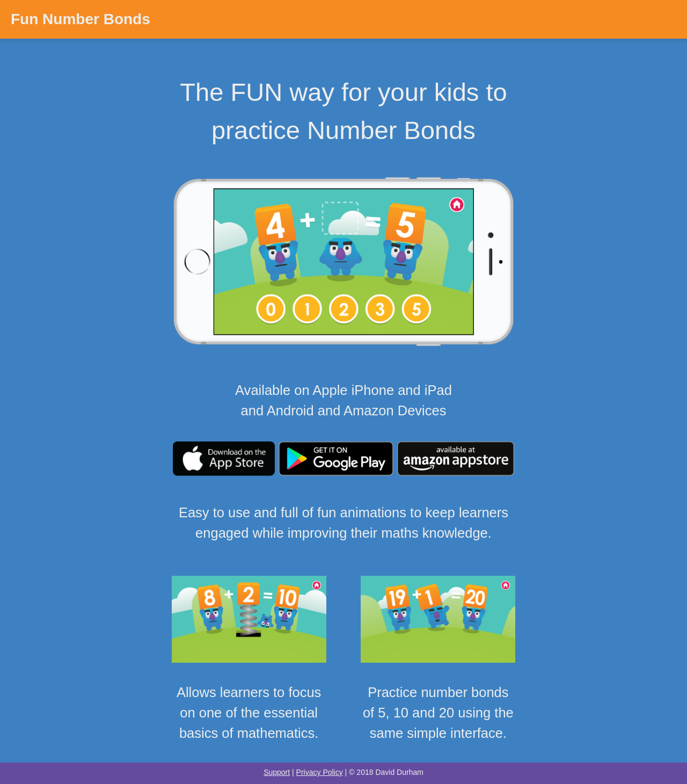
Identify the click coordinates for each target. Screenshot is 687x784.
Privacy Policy (320, 772)
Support (277, 772)
